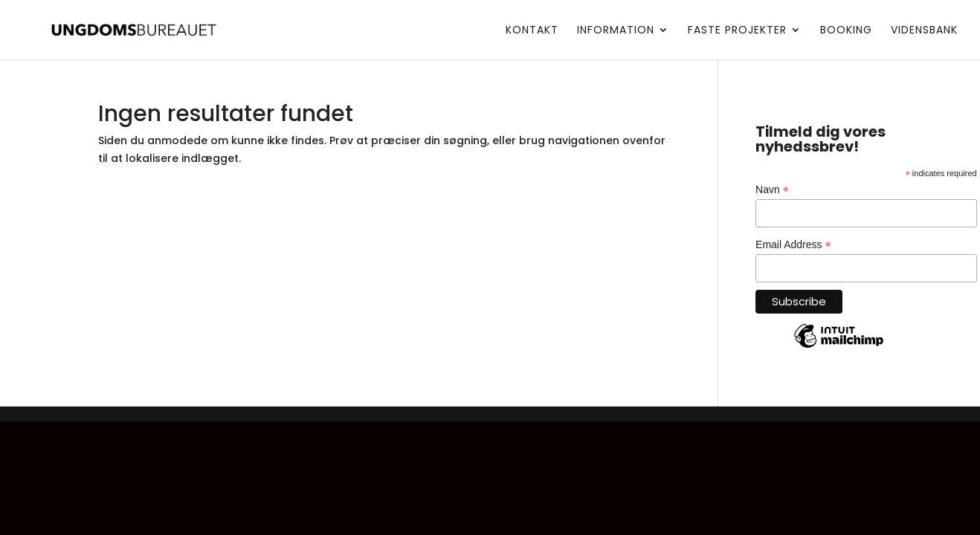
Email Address (793, 245)
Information (616, 31)
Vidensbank (924, 31)
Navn (772, 190)
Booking (846, 31)
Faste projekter (737, 31)
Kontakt (532, 31)
